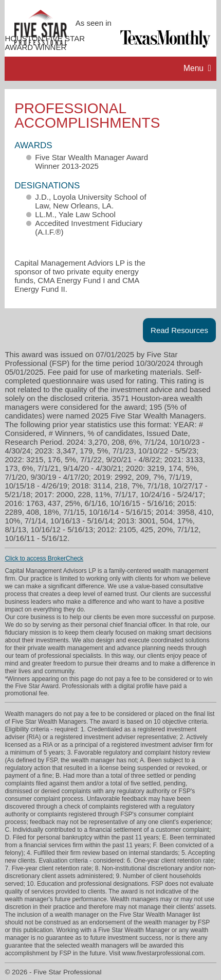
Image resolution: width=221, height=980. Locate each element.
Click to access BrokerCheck (44, 558)
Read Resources (179, 330)
